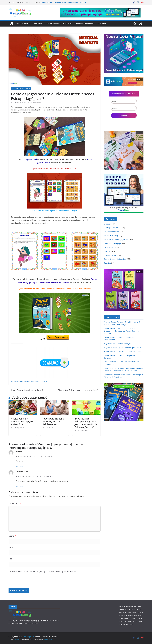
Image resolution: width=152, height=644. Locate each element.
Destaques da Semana (113, 228)
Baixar (45, 381)
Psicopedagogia (23, 24)
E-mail (12, 547)
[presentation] (25, 582)
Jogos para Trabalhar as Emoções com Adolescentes (54, 421)
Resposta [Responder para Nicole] (19, 466)
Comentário (15, 503)
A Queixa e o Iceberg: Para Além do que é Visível (123, 348)
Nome (12, 536)
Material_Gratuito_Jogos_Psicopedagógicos (26, 381)
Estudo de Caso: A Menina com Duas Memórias (122, 351)
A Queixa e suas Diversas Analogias (118, 344)
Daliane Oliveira (35, 103)
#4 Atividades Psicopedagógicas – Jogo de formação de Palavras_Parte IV (86, 423)
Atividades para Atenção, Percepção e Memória (22, 421)
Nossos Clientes (110, 247)
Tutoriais (102, 24)
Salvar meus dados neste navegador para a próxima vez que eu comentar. (44, 571)
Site (10, 559)
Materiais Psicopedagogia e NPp (117, 239)
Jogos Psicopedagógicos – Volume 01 (26, 390)
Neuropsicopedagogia (113, 243)
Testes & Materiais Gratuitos (59, 24)
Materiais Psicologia (112, 236)
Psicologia (108, 251)
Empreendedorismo (85, 24)
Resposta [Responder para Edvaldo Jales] (19, 486)
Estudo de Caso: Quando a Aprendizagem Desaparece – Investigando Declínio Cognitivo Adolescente (122, 331)
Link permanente (48, 456)
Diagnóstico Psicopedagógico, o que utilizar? (79, 390)
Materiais (38, 24)
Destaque (108, 224)
